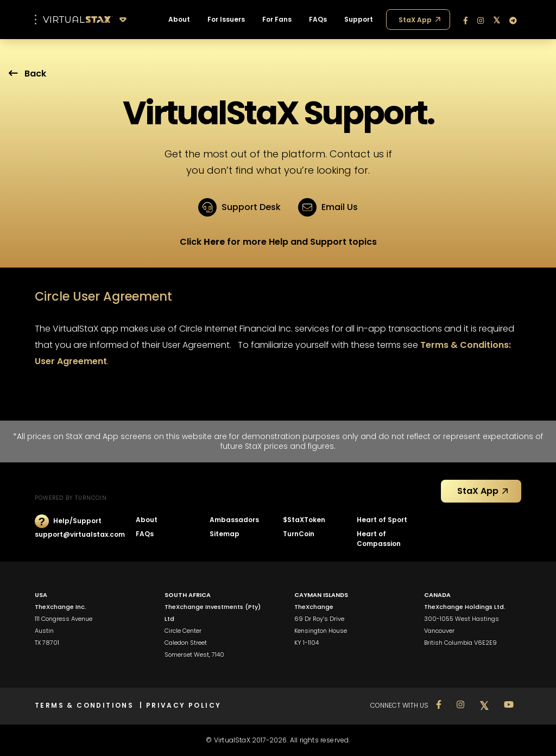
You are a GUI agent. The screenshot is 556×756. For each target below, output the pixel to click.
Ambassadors (234, 520)
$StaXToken (304, 520)
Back (27, 74)
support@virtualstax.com (80, 534)
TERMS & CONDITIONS (87, 705)
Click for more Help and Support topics (278, 242)
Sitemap (225, 534)
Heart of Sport (382, 520)
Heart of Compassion (379, 539)
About (147, 520)
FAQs (145, 534)
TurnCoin (299, 534)
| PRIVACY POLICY (180, 705)
